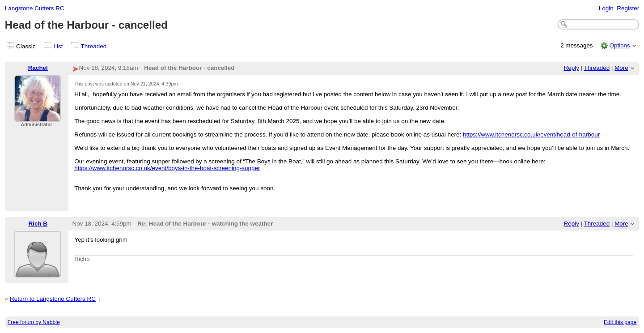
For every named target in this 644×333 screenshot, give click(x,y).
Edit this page (620, 322)
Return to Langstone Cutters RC (53, 299)
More (621, 68)
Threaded (94, 46)
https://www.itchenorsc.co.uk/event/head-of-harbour (531, 134)
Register (628, 8)
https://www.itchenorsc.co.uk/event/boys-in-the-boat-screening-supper (167, 168)
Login (606, 8)
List (58, 46)
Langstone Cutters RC (35, 8)
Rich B (38, 224)
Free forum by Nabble (34, 322)
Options (619, 45)
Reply (572, 68)
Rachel (38, 68)
